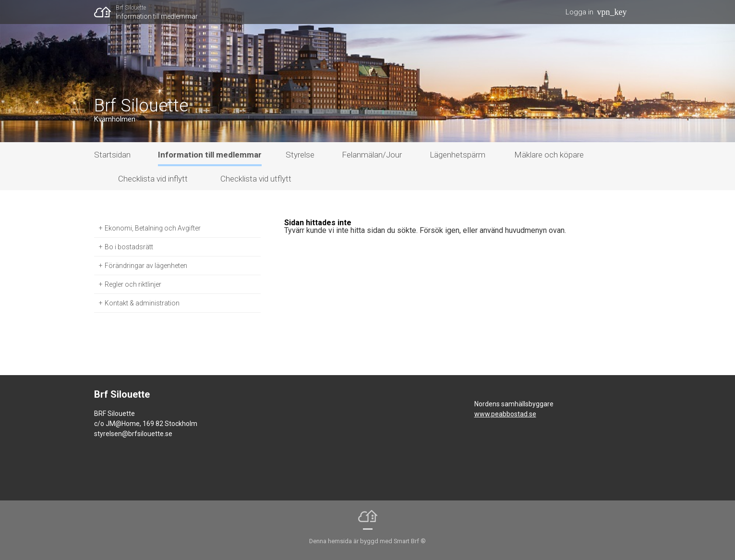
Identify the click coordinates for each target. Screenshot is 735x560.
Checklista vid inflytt (153, 179)
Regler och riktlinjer (133, 284)
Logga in (579, 12)
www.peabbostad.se (505, 414)
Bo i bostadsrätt (129, 247)
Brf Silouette (131, 8)
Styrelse (300, 155)
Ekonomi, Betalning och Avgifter (153, 228)
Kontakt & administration (142, 303)
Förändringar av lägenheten (146, 266)
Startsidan (112, 155)
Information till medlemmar (157, 16)
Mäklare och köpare (549, 155)
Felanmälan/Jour (372, 155)
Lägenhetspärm (458, 155)
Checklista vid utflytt (256, 179)
